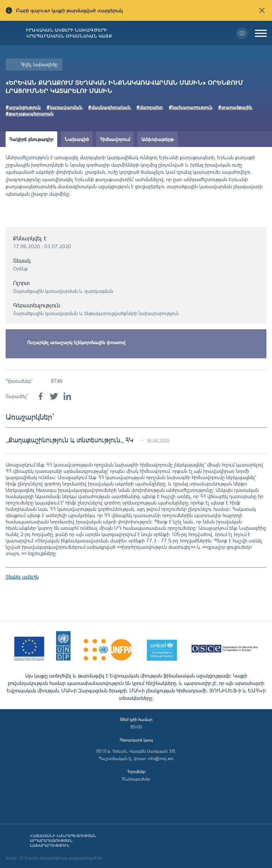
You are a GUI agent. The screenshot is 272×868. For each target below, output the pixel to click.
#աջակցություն (23, 107)
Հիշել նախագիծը (39, 64)
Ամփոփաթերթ (158, 139)
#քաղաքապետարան (30, 113)
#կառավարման (64, 107)
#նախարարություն (190, 107)
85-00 (136, 727)
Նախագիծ (77, 139)
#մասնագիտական (109, 107)
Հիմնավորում (115, 139)
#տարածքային (235, 107)
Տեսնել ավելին (22, 576)
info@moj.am (161, 758)
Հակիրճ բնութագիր (31, 139)
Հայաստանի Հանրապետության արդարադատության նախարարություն (63, 841)
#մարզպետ (150, 107)
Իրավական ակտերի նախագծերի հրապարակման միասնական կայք (69, 33)
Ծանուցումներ (136, 779)
